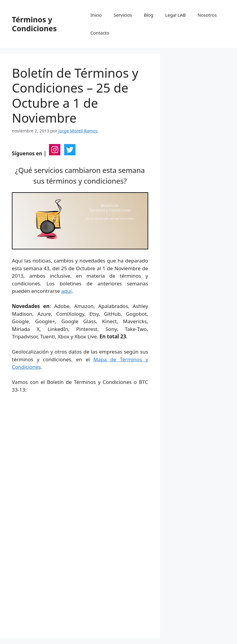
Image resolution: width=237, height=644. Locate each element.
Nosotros (207, 15)
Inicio (96, 15)
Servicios (123, 15)
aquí (66, 291)
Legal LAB (175, 15)
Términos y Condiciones (34, 24)
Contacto (100, 33)
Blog (148, 15)
